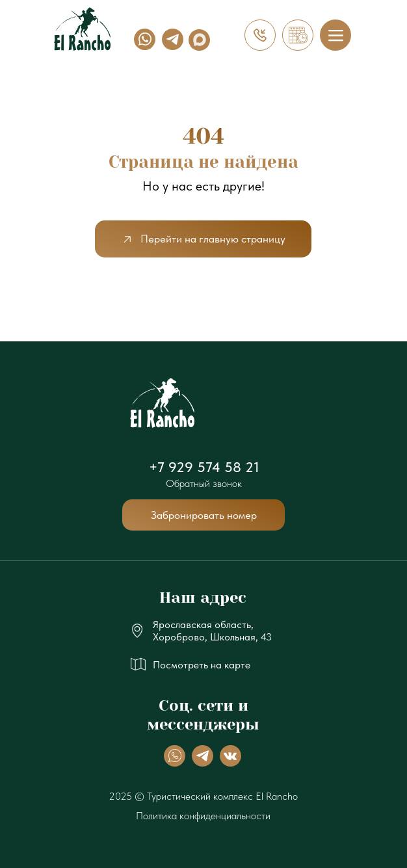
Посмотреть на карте (202, 665)
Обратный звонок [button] (204, 483)
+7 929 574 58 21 (204, 467)
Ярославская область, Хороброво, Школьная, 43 (212, 631)
